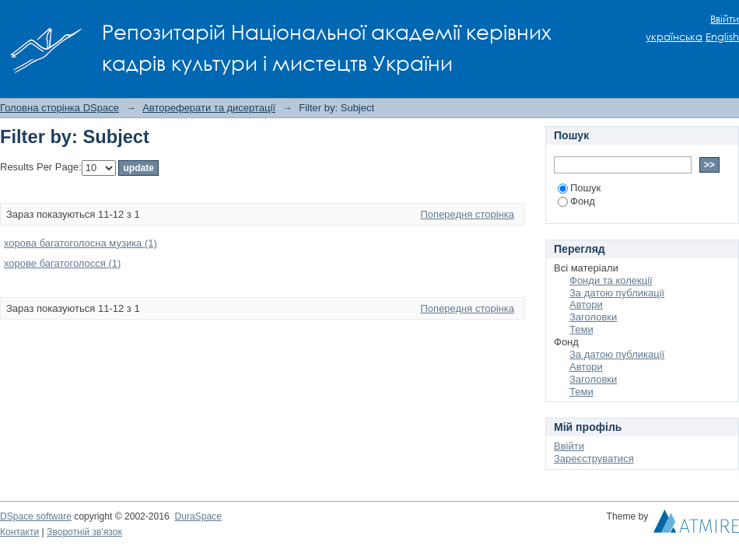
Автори (586, 304)
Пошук (579, 188)
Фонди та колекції (611, 280)
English (722, 37)
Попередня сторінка (468, 214)
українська (674, 37)
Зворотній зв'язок (84, 532)
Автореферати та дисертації (209, 108)
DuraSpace (198, 516)
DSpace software (36, 516)
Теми (581, 329)
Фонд (576, 201)
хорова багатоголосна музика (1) (81, 243)
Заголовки (593, 317)
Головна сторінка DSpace (60, 108)
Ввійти (725, 19)
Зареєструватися (594, 458)
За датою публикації (617, 293)
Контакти (19, 532)
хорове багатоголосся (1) (62, 263)
